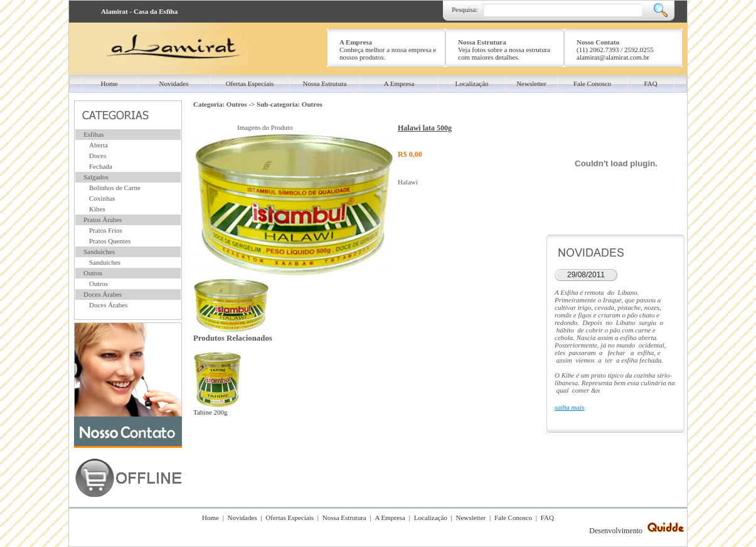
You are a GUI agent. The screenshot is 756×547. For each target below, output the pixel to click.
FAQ (547, 518)
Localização (431, 518)
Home (210, 518)
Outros (93, 273)
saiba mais (569, 407)
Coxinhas (102, 198)
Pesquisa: (465, 9)
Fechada (101, 166)
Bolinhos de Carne (115, 188)
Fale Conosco (513, 518)
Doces (98, 156)
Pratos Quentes (110, 241)
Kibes (97, 209)
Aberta (98, 145)
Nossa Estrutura (344, 518)
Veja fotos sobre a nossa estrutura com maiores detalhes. (504, 53)
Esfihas (93, 134)
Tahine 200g (217, 408)
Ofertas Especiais (290, 518)
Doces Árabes (103, 294)
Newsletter (471, 518)
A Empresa (390, 518)
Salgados (96, 177)
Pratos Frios (106, 230)
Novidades (242, 518)
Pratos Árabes (103, 220)
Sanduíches (99, 252)
